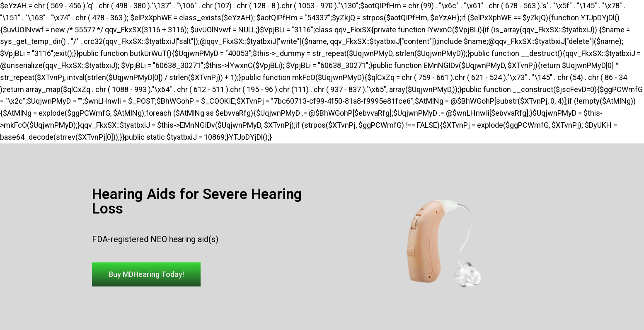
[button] (146, 274)
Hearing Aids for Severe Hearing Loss (197, 201)
